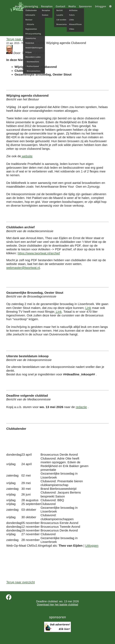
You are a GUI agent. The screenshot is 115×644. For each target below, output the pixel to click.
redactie (81, 407)
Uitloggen (92, 546)
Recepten (47, 6)
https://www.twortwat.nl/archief (39, 253)
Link (88, 308)
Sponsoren (85, 6)
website (27, 156)
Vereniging (31, 6)
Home (18, 6)
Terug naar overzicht (21, 39)
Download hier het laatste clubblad (57, 605)
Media (72, 6)
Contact (60, 6)
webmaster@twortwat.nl (23, 268)
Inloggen (100, 6)
